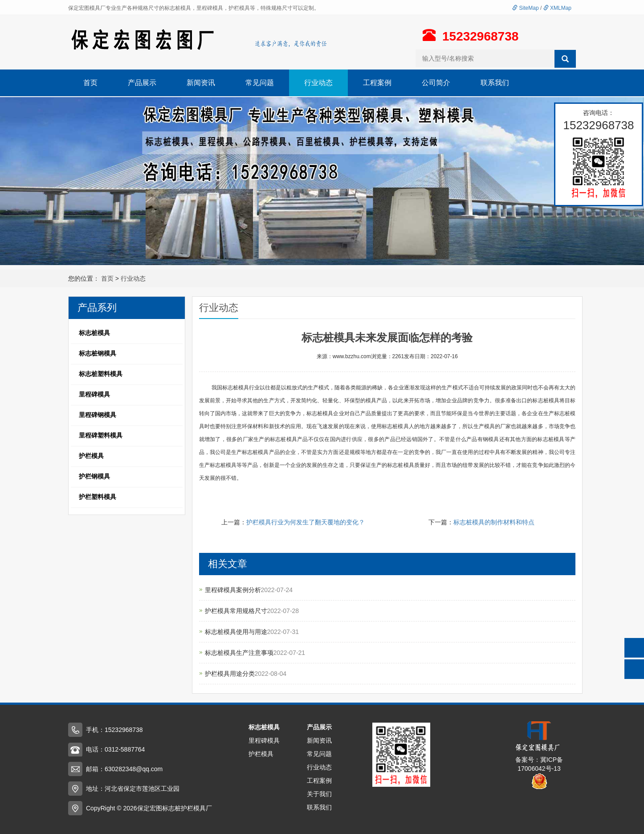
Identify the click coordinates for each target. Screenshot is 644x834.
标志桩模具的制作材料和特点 (494, 522)
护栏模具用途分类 (230, 674)
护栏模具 (261, 754)
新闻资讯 (201, 83)
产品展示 (142, 83)
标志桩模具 (264, 727)
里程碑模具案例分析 (233, 590)
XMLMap (557, 8)
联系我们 (495, 83)
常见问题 (260, 83)
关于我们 (319, 794)
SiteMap (525, 8)
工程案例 (377, 83)
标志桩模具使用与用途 (236, 632)
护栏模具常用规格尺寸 (236, 611)
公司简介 (436, 83)
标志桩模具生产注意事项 (239, 653)
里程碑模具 (264, 740)
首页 (90, 83)
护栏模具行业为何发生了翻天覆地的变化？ (306, 522)
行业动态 (318, 83)
